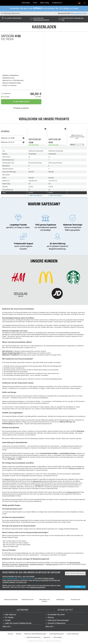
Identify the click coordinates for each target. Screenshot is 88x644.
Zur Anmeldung (75, 587)
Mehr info (6, 627)
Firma (35, 3)
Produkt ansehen (21, 108)
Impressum (47, 637)
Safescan (8, 138)
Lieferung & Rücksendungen (58, 620)
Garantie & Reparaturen (57, 623)
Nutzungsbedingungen (57, 634)
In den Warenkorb (21, 102)
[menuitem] (10, 3)
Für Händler (9, 618)
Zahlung (51, 618)
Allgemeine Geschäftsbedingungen (35, 634)
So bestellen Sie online (56, 615)
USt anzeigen (58, 637)
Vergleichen (7, 94)
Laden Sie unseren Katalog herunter (18, 623)
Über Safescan (10, 615)
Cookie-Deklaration (73, 634)
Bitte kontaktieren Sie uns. (79, 14)
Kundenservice (57, 3)
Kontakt (8, 620)
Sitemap (19, 634)
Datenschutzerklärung (33, 637)
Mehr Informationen (36, 196)
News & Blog (45, 3)
